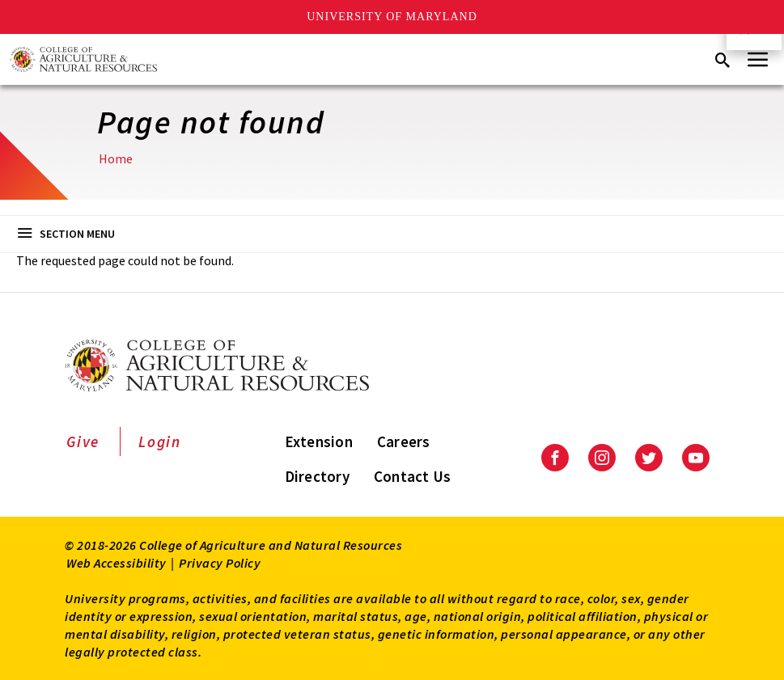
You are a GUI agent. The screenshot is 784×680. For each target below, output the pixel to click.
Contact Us (413, 476)
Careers (404, 441)
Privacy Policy (220, 563)
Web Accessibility (117, 563)
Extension (319, 441)
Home (116, 158)
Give (83, 441)
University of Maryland (392, 17)
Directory (317, 476)
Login (160, 441)
